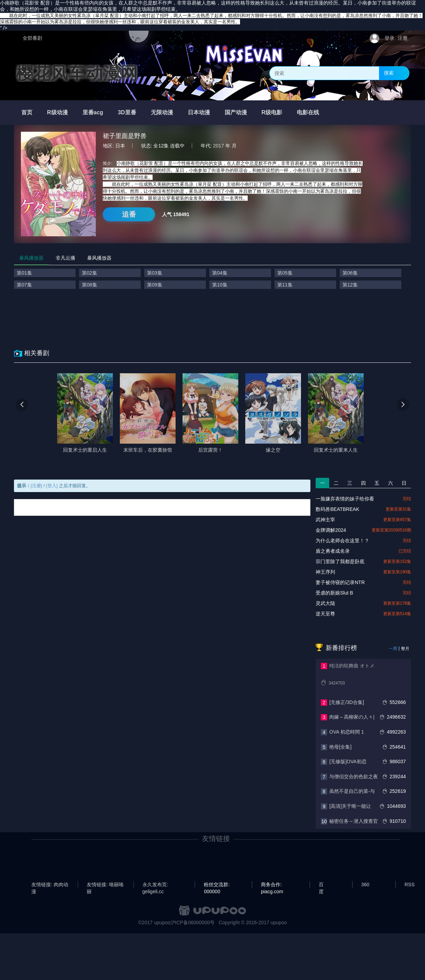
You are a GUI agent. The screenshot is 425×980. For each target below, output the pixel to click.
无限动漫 (162, 112)
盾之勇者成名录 (333, 551)
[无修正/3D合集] (347, 702)
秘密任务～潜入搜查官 (354, 821)
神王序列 (325, 572)
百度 (321, 885)
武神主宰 (325, 520)
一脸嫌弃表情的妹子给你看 (345, 499)
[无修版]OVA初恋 (348, 761)
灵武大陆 (325, 603)
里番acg (93, 112)
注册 (403, 38)
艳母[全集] (340, 747)
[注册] (36, 486)
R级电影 (272, 112)
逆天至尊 (325, 614)
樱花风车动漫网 (77, 73)
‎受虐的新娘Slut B (334, 593)
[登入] (52, 486)
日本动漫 (199, 112)
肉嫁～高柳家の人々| (352, 717)
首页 (27, 112)
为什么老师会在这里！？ (342, 541)
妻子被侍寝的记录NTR (340, 582)
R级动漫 (57, 112)
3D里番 (127, 112)
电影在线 (308, 112)
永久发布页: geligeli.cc (155, 885)
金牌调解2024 (331, 530)
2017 (219, 146)
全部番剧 (32, 38)
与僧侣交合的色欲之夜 (354, 776)
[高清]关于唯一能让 (350, 806)
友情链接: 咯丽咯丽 (105, 885)
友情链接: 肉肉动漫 (50, 885)
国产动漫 (236, 112)
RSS (409, 885)
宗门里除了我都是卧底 (340, 561)
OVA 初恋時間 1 (346, 732)
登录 (389, 38)
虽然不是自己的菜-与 (352, 791)
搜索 (389, 73)
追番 (129, 214)
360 (365, 885)
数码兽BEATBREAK (337, 509)
